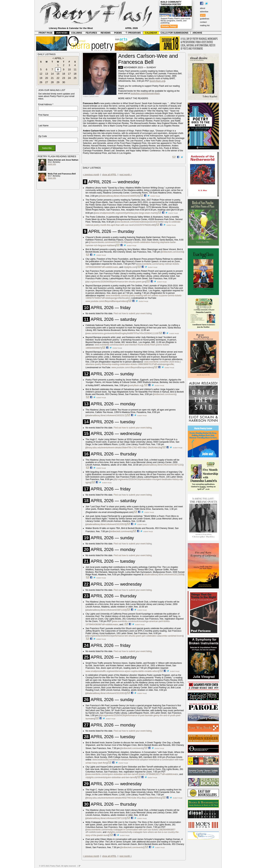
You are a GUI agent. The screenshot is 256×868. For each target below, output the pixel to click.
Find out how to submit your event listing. (133, 313)
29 (58, 82)
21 (52, 78)
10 (69, 69)
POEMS (118, 33)
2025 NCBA (62, 33)
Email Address (46, 104)
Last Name (43, 126)
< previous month (91, 175)
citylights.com (130, 267)
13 (47, 74)
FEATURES (91, 33)
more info (52, 164)
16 (64, 74)
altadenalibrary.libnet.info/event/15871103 (106, 818)
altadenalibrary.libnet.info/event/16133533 (106, 524)
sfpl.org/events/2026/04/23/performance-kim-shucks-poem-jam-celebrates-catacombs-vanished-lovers (134, 636)
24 (69, 78)
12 (41, 74)
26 (41, 82)
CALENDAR (151, 33)
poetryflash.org (157, 81)
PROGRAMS (133, 33)
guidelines (205, 19)
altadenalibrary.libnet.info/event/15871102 (106, 610)
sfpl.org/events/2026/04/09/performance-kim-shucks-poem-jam (116, 282)
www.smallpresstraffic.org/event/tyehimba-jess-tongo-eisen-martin (126, 213)
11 (75, 69)
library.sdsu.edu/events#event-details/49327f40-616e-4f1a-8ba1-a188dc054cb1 (124, 798)
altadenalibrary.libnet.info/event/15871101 (163, 465)
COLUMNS (77, 33)
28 (52, 82)
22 (58, 78)
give (203, 15)
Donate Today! (169, 26)
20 (47, 78)
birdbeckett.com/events (172, 252)
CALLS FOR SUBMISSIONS (174, 33)
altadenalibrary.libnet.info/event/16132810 (106, 693)
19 (41, 78)
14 (52, 74)
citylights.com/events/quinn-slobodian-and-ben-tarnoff (111, 777)
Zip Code (43, 136)
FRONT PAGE (46, 33)
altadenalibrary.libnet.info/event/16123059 (164, 575)
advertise (204, 12)
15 (58, 74)
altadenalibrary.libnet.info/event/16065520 (119, 196)
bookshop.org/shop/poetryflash (145, 93)
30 (64, 82)
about (203, 8)
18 (75, 74)
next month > (126, 175)
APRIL (58, 58)
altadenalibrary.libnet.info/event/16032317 (106, 415)
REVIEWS (106, 33)
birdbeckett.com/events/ (132, 847)
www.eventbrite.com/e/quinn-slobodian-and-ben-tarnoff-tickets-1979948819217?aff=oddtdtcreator (132, 774)
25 (75, 78)
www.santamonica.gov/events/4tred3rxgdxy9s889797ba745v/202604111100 (122, 333)
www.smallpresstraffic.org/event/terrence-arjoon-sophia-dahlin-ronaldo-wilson (122, 671)
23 (64, 78)
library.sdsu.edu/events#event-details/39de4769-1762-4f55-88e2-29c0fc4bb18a (124, 448)
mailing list (205, 25)
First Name (43, 115)
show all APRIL (109, 175)
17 (69, 74)
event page (155, 196)
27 (47, 82)
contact (203, 22)
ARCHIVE (197, 33)
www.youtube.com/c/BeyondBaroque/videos (106, 301)
